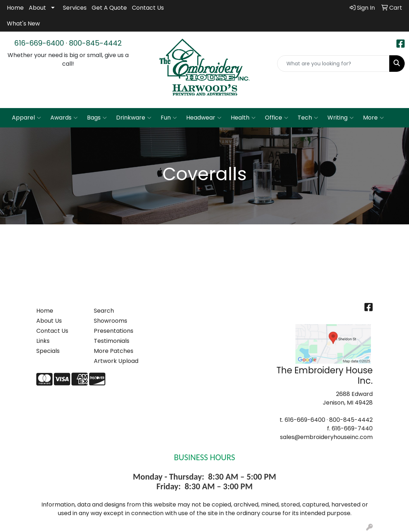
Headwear (204, 118)
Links (43, 341)
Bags (97, 118)
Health (243, 118)
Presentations (114, 331)
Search (104, 311)
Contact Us (148, 8)
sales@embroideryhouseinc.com (326, 437)
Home (15, 8)
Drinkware (134, 118)
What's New (23, 24)
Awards (64, 118)
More (373, 118)
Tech (308, 118)
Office (277, 118)
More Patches (114, 351)
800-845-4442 (95, 43)
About (37, 8)
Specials (48, 351)
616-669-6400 (39, 43)
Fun (169, 118)
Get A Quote (109, 8)
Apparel (26, 118)
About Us (49, 321)
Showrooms (111, 321)
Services (75, 8)
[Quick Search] (333, 64)
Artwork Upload (116, 361)
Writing (341, 118)
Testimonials (112, 341)
